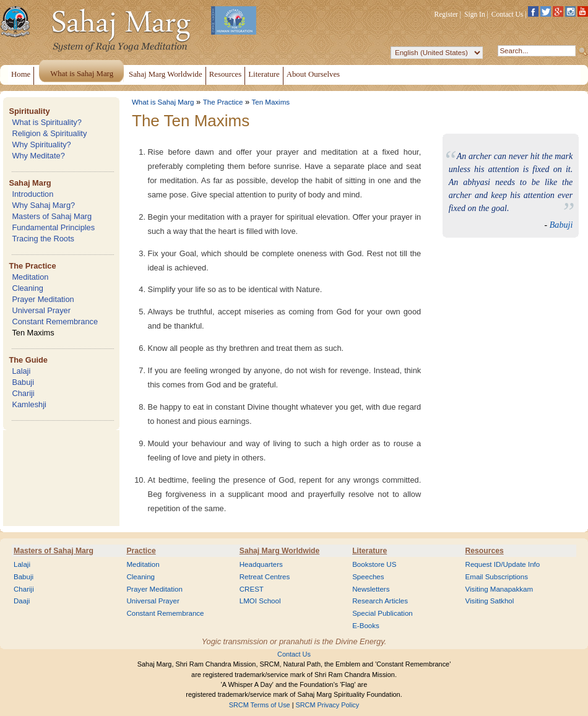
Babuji (23, 382)
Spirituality (29, 111)
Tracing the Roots (43, 239)
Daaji (22, 601)
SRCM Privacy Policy (328, 705)
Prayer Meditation (43, 299)
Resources (485, 551)
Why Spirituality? (41, 144)
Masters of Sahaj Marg (52, 216)
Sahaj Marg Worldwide (279, 551)
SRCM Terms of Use (260, 705)
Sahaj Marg (30, 183)
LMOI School (260, 601)
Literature (370, 551)
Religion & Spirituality (49, 133)
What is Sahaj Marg (163, 102)
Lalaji (21, 371)
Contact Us (508, 14)
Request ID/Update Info (503, 564)
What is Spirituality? (46, 122)
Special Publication (383, 613)
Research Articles (380, 601)
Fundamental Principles (53, 227)
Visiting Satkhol (490, 601)
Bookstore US (374, 564)
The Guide (28, 360)
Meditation (30, 277)
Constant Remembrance (55, 321)
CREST (252, 589)
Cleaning (28, 288)
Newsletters (371, 589)
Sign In (475, 14)
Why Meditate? (38, 156)
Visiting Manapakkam (499, 589)
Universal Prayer (41, 310)
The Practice (32, 266)
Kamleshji (29, 404)
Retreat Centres (265, 577)
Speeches (368, 577)
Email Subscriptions (497, 577)
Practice (141, 551)
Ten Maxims (33, 333)
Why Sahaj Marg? (43, 205)
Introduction (32, 194)
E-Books (366, 626)
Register (446, 14)
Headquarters (261, 564)
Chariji (23, 393)
